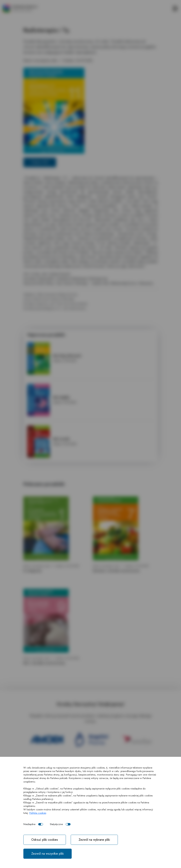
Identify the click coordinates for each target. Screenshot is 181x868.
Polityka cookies (38, 813)
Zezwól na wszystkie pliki (48, 854)
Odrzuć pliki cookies (45, 840)
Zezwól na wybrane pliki (94, 840)
